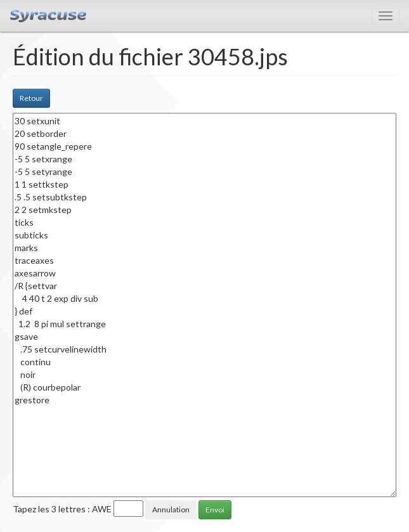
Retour (31, 98)
